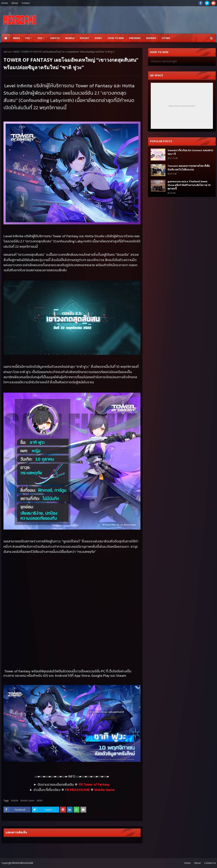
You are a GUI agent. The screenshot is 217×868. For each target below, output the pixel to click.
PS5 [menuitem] (28, 38)
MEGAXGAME (26, 863)
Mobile (15, 801)
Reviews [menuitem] (151, 38)
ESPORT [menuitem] (85, 38)
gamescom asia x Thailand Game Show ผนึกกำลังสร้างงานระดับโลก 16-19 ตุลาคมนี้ (189, 185)
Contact (26, 3)
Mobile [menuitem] (70, 38)
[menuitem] (6, 38)
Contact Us (210, 863)
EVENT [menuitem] (98, 38)
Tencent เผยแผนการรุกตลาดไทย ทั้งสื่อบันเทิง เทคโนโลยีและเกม (189, 168)
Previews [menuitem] (135, 38)
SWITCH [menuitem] (55, 38)
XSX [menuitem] (40, 38)
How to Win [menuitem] (116, 38)
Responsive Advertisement (182, 106)
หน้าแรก (8, 52)
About (15, 3)
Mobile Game (27, 801)
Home (5, 3)
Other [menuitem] (166, 38)
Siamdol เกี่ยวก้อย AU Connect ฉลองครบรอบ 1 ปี (190, 152)
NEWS (16, 52)
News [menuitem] (16, 38)
